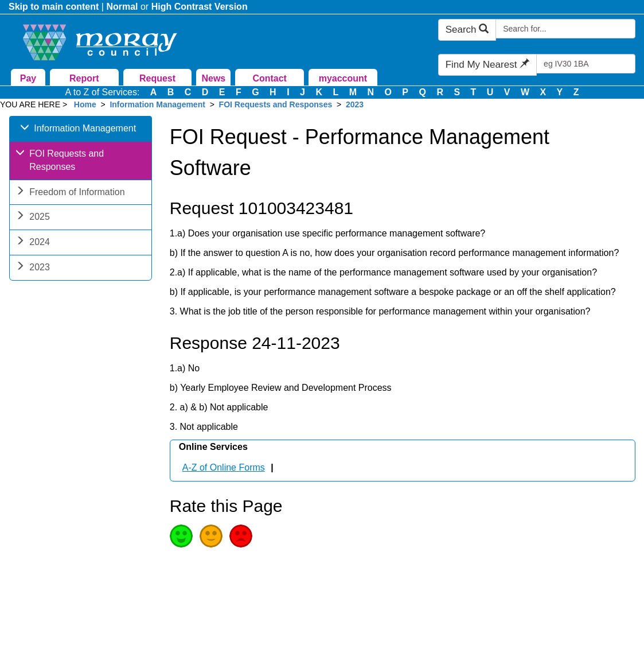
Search (467, 30)
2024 (33, 243)
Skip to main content (54, 7)
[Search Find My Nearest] (586, 64)
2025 (33, 218)
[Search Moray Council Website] (565, 29)
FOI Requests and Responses (276, 104)
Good (181, 536)
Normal (122, 7)
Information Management (157, 104)
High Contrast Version (200, 7)
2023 (355, 104)
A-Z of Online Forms (224, 467)
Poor (241, 536)
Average (211, 536)
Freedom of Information (70, 193)
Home (85, 104)
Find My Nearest (487, 65)
